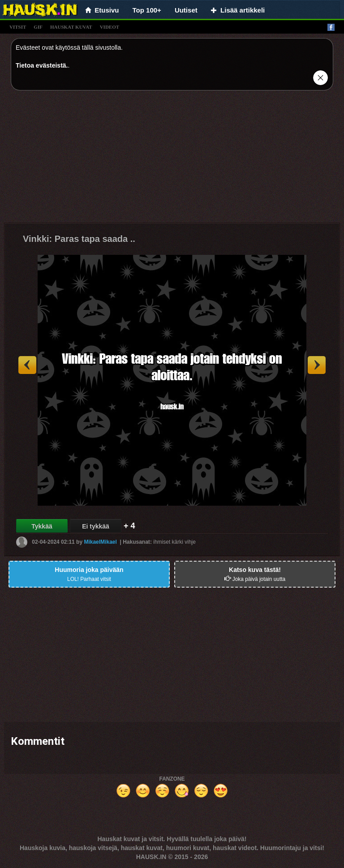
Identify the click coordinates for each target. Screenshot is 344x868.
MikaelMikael (100, 542)
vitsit (18, 27)
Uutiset (186, 10)
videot (110, 27)
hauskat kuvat (71, 27)
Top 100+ (147, 10)
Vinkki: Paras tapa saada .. (79, 239)
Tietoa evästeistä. (42, 65)
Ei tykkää (96, 526)
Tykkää (42, 526)
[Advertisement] (172, 160)
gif (38, 27)
